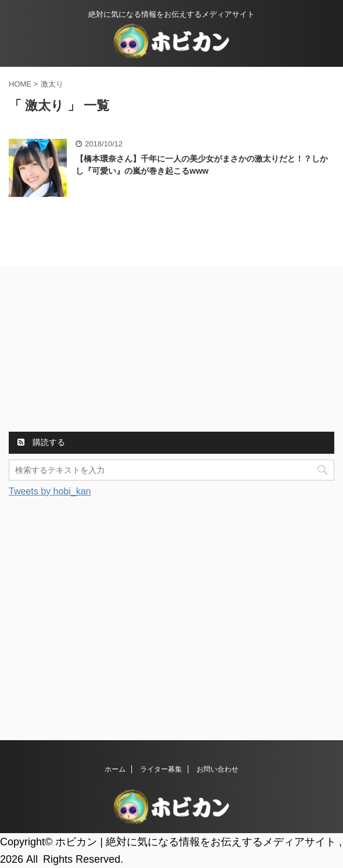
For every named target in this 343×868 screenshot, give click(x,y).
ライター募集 (161, 769)
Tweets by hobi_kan (50, 491)
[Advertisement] (96, 351)
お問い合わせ (217, 769)
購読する (41, 442)
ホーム (115, 769)
